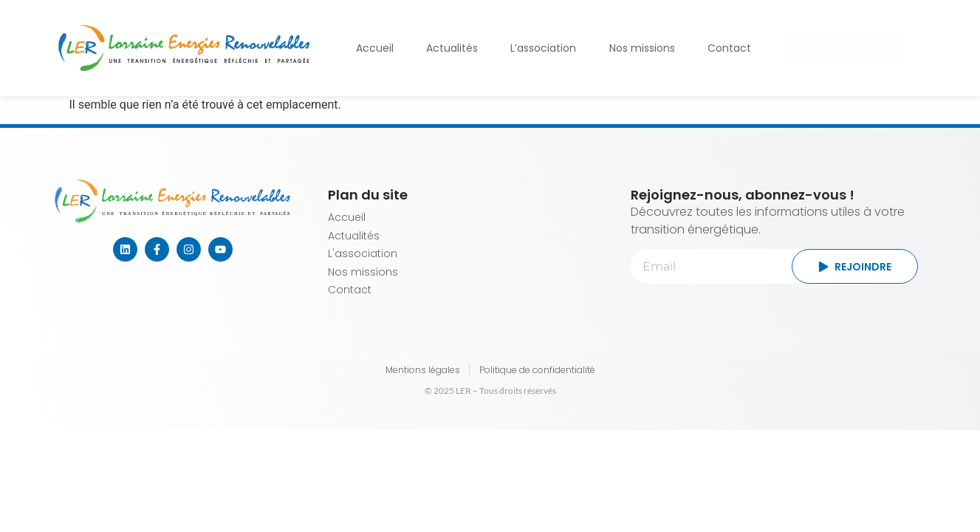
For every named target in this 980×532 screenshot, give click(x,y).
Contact (729, 48)
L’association (543, 48)
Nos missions (642, 48)
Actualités (452, 48)
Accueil (375, 48)
